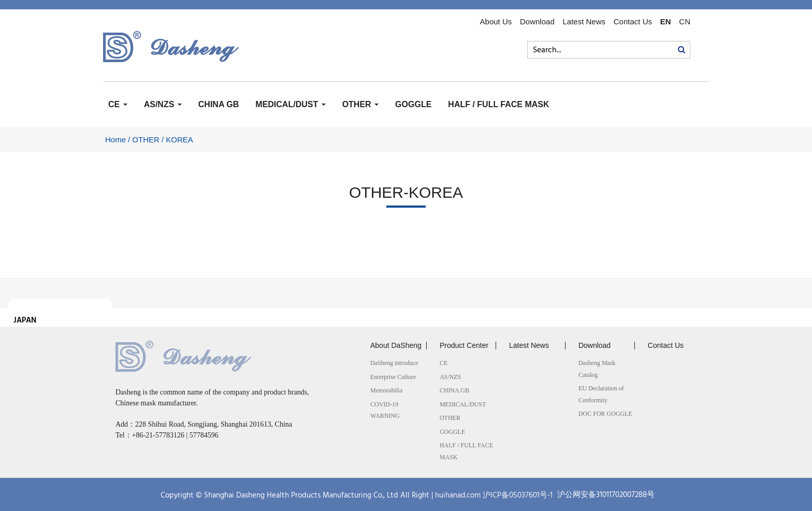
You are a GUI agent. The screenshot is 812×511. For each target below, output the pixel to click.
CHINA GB (219, 104)
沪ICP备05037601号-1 (518, 495)
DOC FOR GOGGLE (605, 414)
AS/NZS (163, 104)
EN (666, 22)
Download (537, 22)
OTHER (360, 104)
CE (118, 104)
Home (115, 140)
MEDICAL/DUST (290, 104)
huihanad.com (458, 495)
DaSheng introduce (394, 363)
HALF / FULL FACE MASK (498, 104)
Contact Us (633, 22)
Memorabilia (386, 390)
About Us (496, 22)
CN (685, 22)
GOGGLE (413, 104)
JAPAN (25, 320)
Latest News (584, 22)
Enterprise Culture (393, 377)
